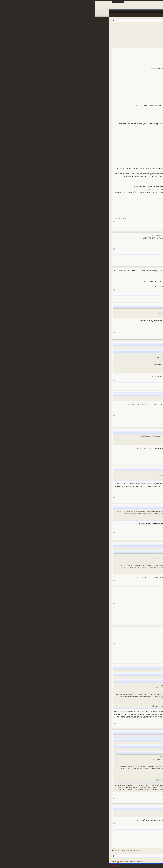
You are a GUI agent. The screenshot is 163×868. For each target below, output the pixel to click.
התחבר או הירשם (23, 2)
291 (131, 455)
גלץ (119, 28)
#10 (19, 581)
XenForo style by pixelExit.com (139, 865)
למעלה (27, 862)
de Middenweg (113, 225)
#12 (19, 643)
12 (116, 32)
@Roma (124, 590)
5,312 (132, 74)
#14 (19, 799)
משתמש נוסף (100, 225)
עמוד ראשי (141, 11)
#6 (19, 416)
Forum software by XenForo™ (110, 865)
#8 (19, 498)
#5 (19, 380)
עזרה (39, 862)
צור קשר (45, 862)
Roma (142, 287)
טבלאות (106, 11)
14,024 (132, 294)
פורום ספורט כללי (132, 28)
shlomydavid (123, 225)
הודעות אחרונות (142, 15)
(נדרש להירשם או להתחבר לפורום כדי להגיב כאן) (31, 850)
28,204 (132, 495)
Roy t (106, 225)
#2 (19, 249)
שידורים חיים (97, 11)
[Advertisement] (81, 40)
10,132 (132, 259)
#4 (19, 332)
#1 (19, 222)
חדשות (124, 11)
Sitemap (18, 862)
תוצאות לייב (86, 11)
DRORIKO (140, 606)
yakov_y (141, 251)
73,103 (132, 614)
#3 (19, 290)
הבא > (112, 32)
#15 (19, 824)
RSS (23, 862)
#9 (19, 533)
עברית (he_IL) (144, 862)
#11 (19, 604)
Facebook (115, 11)
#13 (19, 723)
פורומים (132, 11)
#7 (19, 457)
